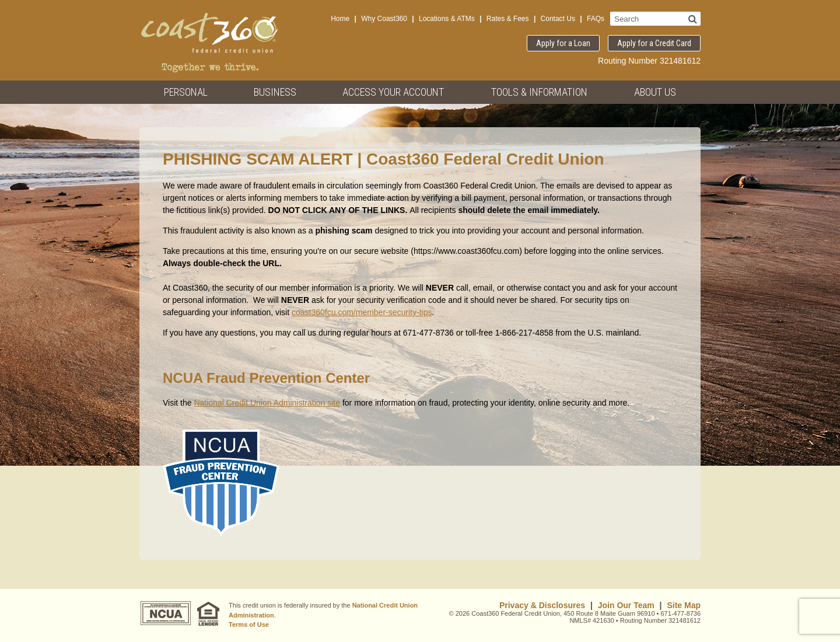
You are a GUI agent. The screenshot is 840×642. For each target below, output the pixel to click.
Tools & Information (539, 92)
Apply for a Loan (563, 43)
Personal (186, 92)
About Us (655, 92)
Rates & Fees (508, 19)
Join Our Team (626, 605)
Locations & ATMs (447, 19)
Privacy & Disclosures (542, 605)
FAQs (596, 19)
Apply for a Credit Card (654, 43)
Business (275, 92)
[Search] (693, 19)
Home (340, 19)
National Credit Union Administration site (267, 403)
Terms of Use (249, 624)
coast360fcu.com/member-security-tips (362, 312)
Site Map (684, 605)
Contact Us (558, 19)
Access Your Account (393, 92)
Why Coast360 (384, 19)
